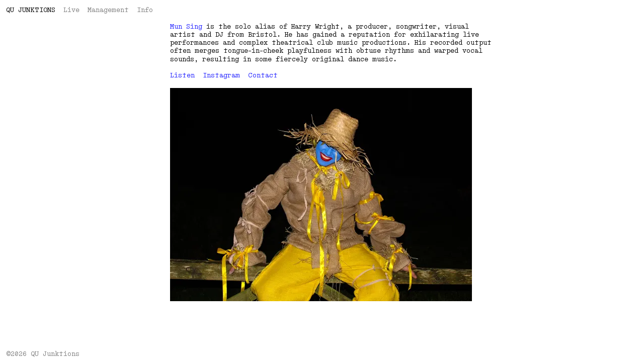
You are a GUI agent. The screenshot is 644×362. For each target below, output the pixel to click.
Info (145, 10)
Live (71, 10)
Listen (182, 75)
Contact (263, 75)
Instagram (221, 75)
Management (108, 10)
